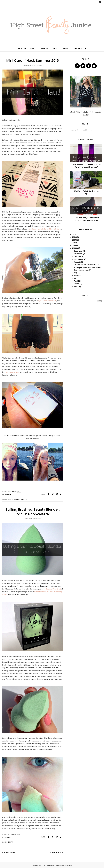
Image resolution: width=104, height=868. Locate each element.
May (76, 278)
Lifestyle (24, 499)
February (78, 287)
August (77, 262)
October (77, 257)
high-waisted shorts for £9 (47, 301)
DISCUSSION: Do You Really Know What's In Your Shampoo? (87, 166)
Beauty (11, 499)
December (78, 251)
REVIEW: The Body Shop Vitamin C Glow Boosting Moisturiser (87, 219)
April (76, 281)
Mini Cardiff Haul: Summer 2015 (33, 61)
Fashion (17, 499)
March (77, 284)
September (78, 259)
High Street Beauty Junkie (46, 865)
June (76, 275)
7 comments (7, 837)
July (76, 273)
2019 (74, 237)
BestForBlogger (67, 865)
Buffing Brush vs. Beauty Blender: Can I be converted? (33, 512)
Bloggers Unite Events (54, 589)
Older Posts (56, 853)
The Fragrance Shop (12, 372)
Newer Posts (9, 853)
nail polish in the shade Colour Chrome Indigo (44, 229)
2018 (74, 240)
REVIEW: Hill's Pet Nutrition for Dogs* (87, 192)
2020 (74, 234)
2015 (74, 248)
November (78, 254)
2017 (74, 243)
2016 (74, 246)
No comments (7, 494)
